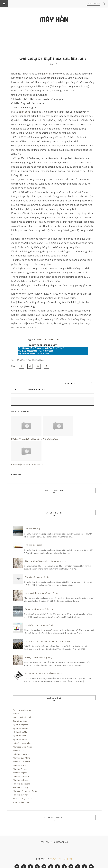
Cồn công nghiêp (20, 715)
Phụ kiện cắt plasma (33, 539)
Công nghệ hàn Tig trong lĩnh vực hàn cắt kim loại (45, 555)
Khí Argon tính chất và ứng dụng (38, 651)
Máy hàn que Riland (22, 752)
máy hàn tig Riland (21, 770)
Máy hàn (54, 19)
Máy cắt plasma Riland (23, 737)
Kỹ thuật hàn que (20, 729)
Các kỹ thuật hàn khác (22, 711)
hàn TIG (48, 74)
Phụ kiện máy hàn (21, 789)
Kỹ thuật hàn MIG (20, 726)
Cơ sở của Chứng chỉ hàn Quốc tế (39, 619)
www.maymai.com (61, 853)
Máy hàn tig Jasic (20, 766)
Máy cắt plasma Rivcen (23, 741)
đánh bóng (25, 112)
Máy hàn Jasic (19, 744)
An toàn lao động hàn (22, 704)
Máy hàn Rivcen (20, 763)
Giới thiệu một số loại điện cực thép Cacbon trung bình (48, 635)
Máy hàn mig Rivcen (22, 748)
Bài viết (20, 360)
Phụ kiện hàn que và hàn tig (37, 571)
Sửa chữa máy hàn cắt (23, 792)
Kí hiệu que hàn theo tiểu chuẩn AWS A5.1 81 (44, 667)
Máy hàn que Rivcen (22, 755)
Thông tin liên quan (35, 360)
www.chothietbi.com (48, 340)
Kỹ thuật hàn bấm (20, 722)
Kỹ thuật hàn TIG (20, 733)
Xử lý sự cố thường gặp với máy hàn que (42, 587)
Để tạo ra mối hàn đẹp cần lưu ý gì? (40, 603)
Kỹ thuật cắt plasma (21, 718)
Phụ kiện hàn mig (32, 523)
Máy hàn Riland (20, 759)
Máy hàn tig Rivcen (21, 774)
